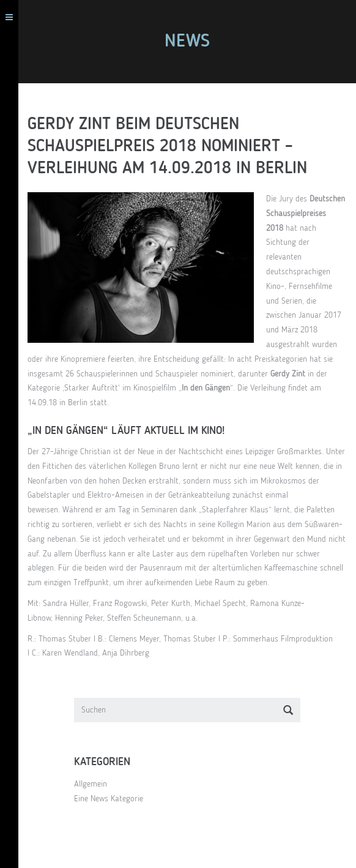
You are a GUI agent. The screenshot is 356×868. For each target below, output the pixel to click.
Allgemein (91, 784)
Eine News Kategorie (109, 799)
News (187, 42)
